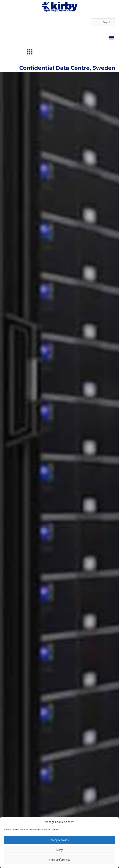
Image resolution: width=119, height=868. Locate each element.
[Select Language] (103, 22)
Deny (60, 850)
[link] (60, 7)
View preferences (60, 860)
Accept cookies (59, 840)
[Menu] (111, 37)
